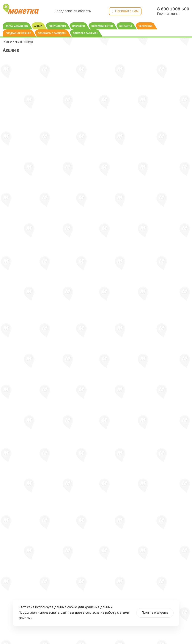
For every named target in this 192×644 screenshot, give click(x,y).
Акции (38, 26)
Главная (7, 42)
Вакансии (79, 26)
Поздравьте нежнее (18, 33)
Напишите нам (125, 11)
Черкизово (145, 26)
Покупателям (57, 26)
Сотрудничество (102, 26)
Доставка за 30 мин (85, 33)
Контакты (126, 26)
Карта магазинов (17, 26)
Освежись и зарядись (52, 33)
